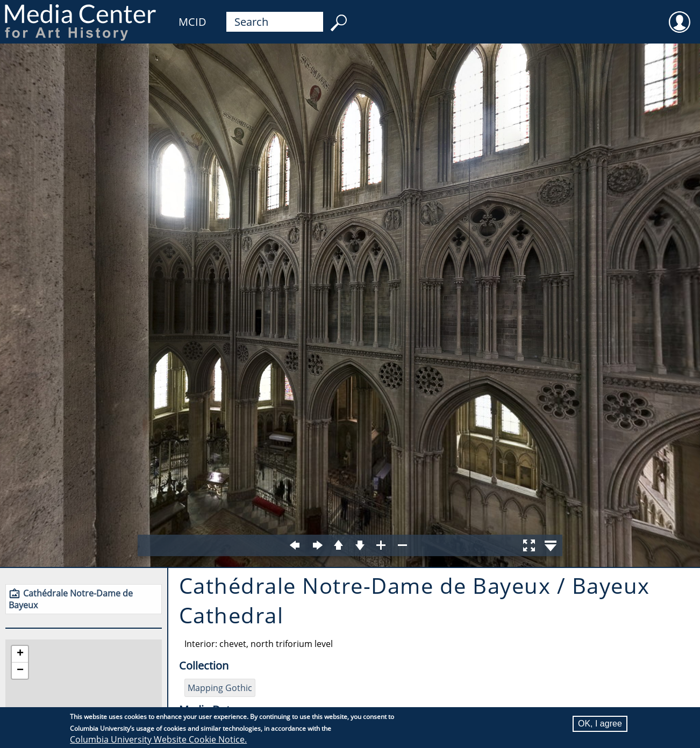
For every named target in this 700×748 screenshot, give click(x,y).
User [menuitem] (680, 15)
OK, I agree (600, 724)
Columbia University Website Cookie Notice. (158, 739)
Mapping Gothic (220, 688)
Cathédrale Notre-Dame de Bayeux (71, 599)
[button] (20, 654)
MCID (192, 22)
